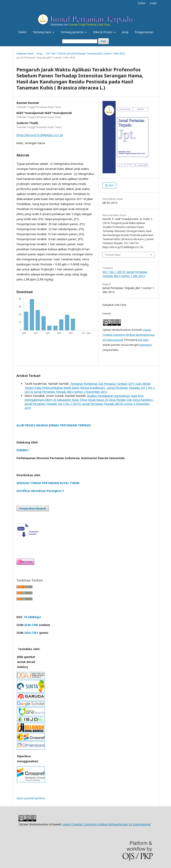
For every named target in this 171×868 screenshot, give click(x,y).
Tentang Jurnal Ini (73, 32)
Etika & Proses (103, 32)
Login (153, 3)
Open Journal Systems (31, 798)
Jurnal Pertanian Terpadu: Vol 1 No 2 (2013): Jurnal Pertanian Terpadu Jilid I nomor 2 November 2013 (90, 390)
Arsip (125, 32)
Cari (103, 41)
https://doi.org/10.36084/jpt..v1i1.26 (40, 135)
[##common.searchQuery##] (80, 41)
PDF (111, 186)
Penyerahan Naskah (33, 508)
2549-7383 (31, 625)
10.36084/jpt (32, 617)
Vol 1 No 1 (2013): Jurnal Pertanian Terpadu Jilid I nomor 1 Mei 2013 (85, 53)
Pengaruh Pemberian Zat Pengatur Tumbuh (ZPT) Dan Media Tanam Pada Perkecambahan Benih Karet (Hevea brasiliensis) (88, 386)
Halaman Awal (25, 53)
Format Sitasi (113, 255)
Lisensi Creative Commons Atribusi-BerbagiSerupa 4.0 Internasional (129, 335)
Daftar (142, 3)
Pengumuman (144, 32)
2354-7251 (31, 633)
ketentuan (146, 345)
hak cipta (143, 340)
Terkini (22, 32)
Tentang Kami (42, 32)
